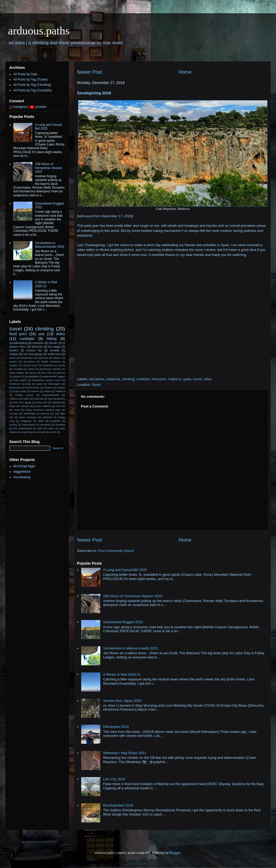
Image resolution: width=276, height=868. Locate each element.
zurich (53, 432)
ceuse (62, 365)
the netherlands (23, 428)
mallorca (174, 379)
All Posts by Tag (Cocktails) (33, 90)
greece (17, 376)
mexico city (34, 350)
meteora (14, 399)
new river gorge (22, 402)
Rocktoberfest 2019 (118, 805)
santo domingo (28, 417)
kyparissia (15, 387)
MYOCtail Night (24, 466)
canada (13, 365)
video (208, 379)
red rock (60, 406)
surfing (13, 425)
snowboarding (18, 343)
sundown (55, 421)
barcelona (97, 379)
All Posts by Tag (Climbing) (32, 85)
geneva (61, 373)
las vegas (54, 347)
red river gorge (33, 354)
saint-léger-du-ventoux (36, 413)
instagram (18, 107)
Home (185, 72)
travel (197, 379)
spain (187, 379)
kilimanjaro (54, 384)
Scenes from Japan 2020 (122, 701)
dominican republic (50, 369)
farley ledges (17, 373)
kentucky (37, 347)
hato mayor (20, 380)
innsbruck (15, 384)
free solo (46, 373)
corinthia (18, 369)
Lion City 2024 (114, 779)
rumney (14, 413)
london (61, 387)
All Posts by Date (25, 74)
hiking (52, 339)
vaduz (51, 428)
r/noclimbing (22, 477)
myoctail (39, 399)
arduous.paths (39, 31)
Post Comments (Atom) (116, 551)
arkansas (43, 358)
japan (39, 384)
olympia (56, 402)
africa (12, 358)
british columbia (51, 362)
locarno (48, 387)
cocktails (143, 379)
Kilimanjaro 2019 (116, 727)
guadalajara (32, 376)
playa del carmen (19, 406)
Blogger (175, 853)
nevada (55, 350)
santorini (47, 417)
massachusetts (51, 395)
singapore (26, 421)
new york (42, 402)
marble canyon (24, 395)
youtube (38, 107)
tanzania (45, 425)
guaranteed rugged (54, 376)
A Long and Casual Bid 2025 (125, 570)
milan (26, 399)
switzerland (29, 425)
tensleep (60, 425)
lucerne (35, 391)
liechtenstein (33, 387)
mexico (14, 350)
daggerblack (22, 472)
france (33, 373)
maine (47, 391)
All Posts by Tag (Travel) (30, 79)
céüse (31, 369)
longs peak (20, 391)
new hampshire (56, 399)
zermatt (41, 432)
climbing (128, 379)
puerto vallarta (42, 406)
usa (41, 334)
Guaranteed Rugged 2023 (123, 622)
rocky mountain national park (43, 410)
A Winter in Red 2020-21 (122, 674)
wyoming (27, 432)
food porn (159, 379)
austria (13, 362)
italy (28, 384)
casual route (30, 365)
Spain (96, 385)
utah (40, 428)
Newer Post (89, 72)
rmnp (17, 410)
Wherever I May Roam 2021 (125, 753)
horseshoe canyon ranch (46, 380)
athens (57, 358)
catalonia (113, 379)
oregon (14, 354)
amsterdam (27, 358)
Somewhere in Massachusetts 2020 (130, 648)
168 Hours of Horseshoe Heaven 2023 (132, 596)
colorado (38, 343)
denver (53, 343)
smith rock (54, 354)
